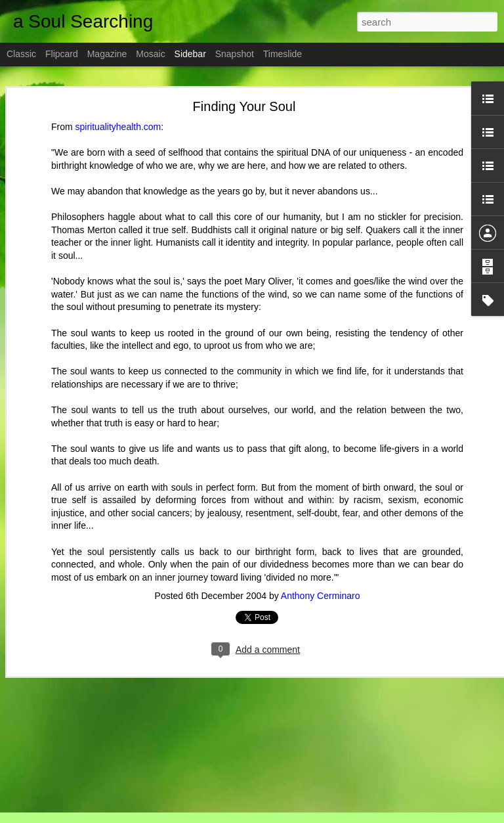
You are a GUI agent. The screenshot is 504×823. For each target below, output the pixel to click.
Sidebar (190, 54)
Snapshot (235, 54)
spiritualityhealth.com (118, 127)
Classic (21, 54)
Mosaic (150, 54)
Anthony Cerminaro (321, 596)
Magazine (107, 54)
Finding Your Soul (244, 106)
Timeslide (283, 54)
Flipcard (62, 54)
